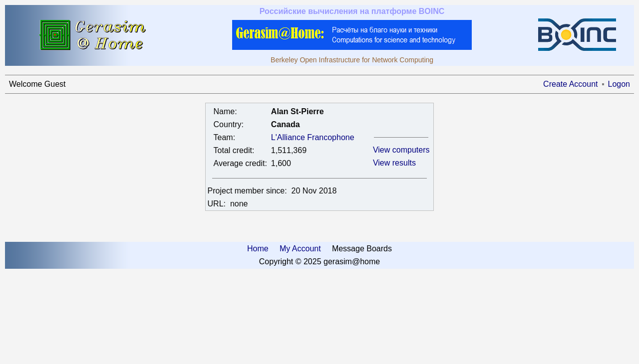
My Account (300, 249)
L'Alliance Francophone (313, 137)
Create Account (570, 84)
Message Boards (362, 249)
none (239, 204)
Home (258, 249)
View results (394, 163)
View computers (401, 150)
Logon (619, 84)
